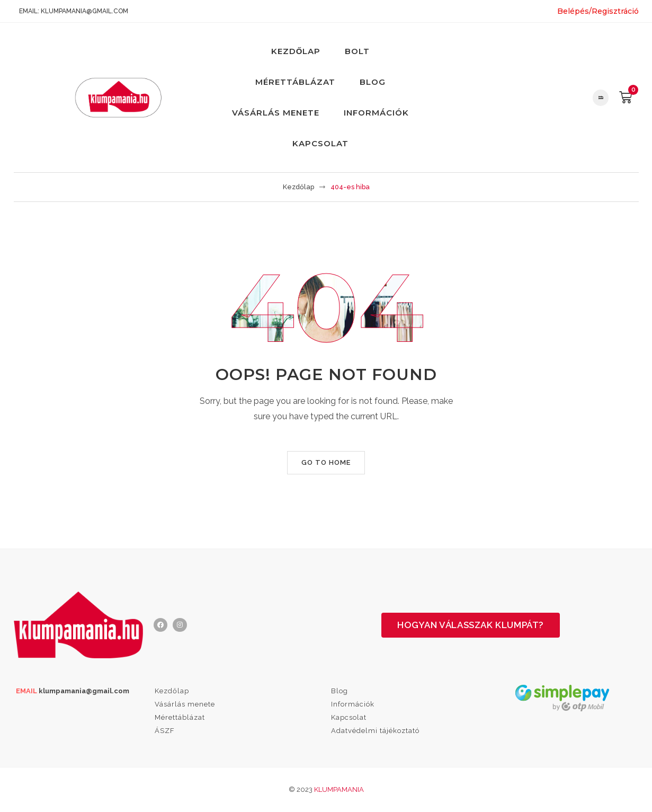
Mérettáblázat (295, 82)
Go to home (326, 462)
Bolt (357, 51)
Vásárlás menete (276, 113)
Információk (376, 113)
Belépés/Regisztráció (598, 11)
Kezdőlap (296, 51)
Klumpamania (339, 789)
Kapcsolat (320, 143)
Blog (373, 82)
